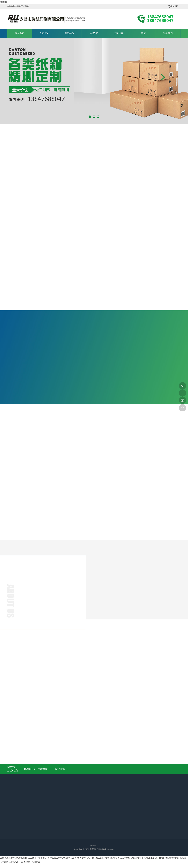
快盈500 (4, 2)
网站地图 (174, 6)
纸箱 (143, 33)
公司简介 (44, 33)
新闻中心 (69, 33)
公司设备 (119, 33)
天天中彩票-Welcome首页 (132, 858)
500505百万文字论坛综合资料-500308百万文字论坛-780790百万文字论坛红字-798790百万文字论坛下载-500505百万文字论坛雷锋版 (60, 858)
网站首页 (20, 33)
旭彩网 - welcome (32, 862)
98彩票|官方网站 (172, 858)
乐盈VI (147, 858)
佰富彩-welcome (16, 862)
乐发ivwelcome (157, 858)
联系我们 (168, 33)
